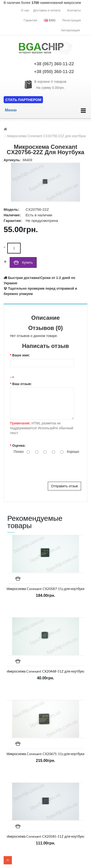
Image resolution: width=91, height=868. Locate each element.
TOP (8, 860)
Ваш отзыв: (22, 384)
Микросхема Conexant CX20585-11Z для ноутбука (45, 836)
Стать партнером (23, 100)
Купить (27, 262)
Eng (50, 20)
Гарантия (30, 20)
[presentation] (47, 467)
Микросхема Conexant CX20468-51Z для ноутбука (45, 671)
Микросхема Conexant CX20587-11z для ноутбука (46, 589)
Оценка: (19, 446)
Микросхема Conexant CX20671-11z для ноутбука (46, 754)
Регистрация (72, 20)
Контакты (74, 10)
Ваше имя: (21, 355)
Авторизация (70, 30)
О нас (25, 10)
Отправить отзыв (64, 486)
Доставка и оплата (47, 10)
